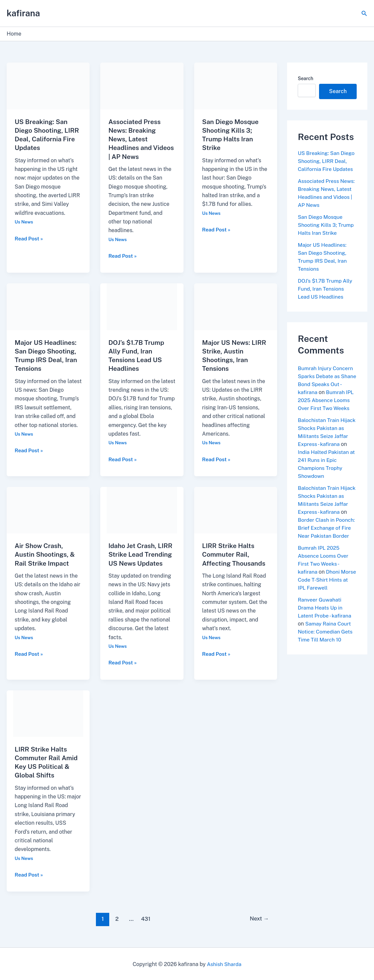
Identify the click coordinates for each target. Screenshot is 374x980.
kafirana (23, 13)
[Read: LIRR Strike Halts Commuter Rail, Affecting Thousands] (236, 509)
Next (259, 918)
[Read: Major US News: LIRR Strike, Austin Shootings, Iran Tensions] (236, 306)
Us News (24, 221)
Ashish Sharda (224, 963)
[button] (364, 13)
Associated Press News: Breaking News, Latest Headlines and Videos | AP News (135, 139)
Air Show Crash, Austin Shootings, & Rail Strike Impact (46, 554)
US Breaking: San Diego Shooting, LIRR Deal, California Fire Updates (327, 161)
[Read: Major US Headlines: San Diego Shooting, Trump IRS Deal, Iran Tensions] (48, 306)
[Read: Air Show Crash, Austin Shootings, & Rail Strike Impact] (48, 509)
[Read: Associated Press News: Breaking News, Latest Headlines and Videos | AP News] (142, 86)
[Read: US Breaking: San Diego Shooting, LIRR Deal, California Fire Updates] (48, 86)
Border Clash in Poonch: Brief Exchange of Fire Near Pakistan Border (327, 536)
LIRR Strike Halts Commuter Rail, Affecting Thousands (235, 554)
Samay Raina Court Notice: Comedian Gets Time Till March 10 (326, 640)
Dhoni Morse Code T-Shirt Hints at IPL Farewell (323, 588)
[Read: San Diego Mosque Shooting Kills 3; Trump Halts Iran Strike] (236, 86)
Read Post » (29, 238)
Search (305, 78)
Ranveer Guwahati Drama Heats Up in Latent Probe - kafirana (325, 616)
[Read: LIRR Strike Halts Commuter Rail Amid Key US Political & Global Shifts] (48, 712)
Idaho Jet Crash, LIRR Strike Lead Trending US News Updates (141, 554)
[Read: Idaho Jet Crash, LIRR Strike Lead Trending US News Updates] (142, 509)
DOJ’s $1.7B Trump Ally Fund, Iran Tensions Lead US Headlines (326, 289)
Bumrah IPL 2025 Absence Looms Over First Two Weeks (324, 408)
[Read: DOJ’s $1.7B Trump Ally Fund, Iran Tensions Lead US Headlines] (142, 306)
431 (145, 918)
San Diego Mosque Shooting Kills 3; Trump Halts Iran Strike (327, 225)
